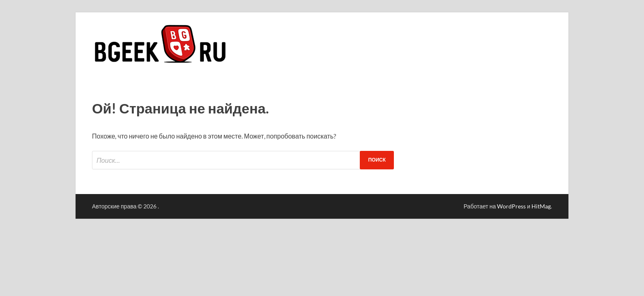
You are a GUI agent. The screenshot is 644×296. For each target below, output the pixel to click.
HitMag (541, 206)
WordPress (511, 206)
